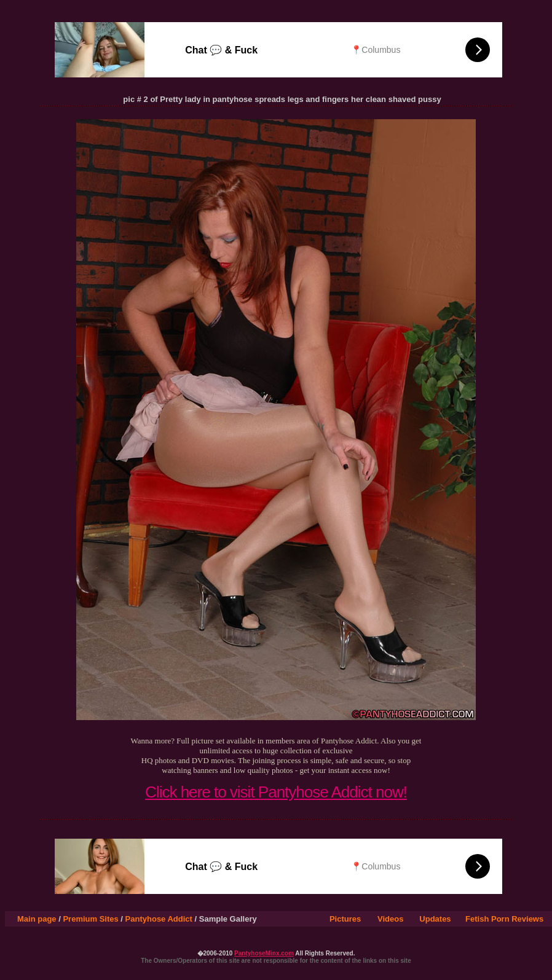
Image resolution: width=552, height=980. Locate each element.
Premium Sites (90, 919)
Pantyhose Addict (159, 919)
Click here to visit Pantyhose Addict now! (276, 792)
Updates (435, 919)
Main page (37, 919)
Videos (390, 919)
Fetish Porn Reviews (504, 919)
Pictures (345, 919)
